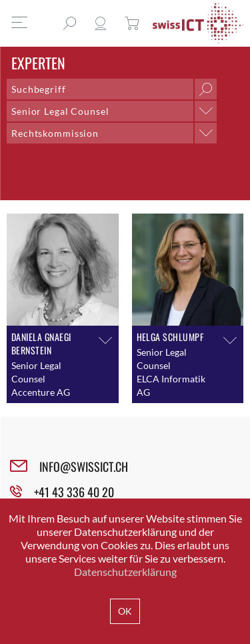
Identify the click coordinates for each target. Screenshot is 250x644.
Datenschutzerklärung (125, 572)
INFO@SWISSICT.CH (84, 466)
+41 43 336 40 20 (74, 492)
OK (125, 611)
